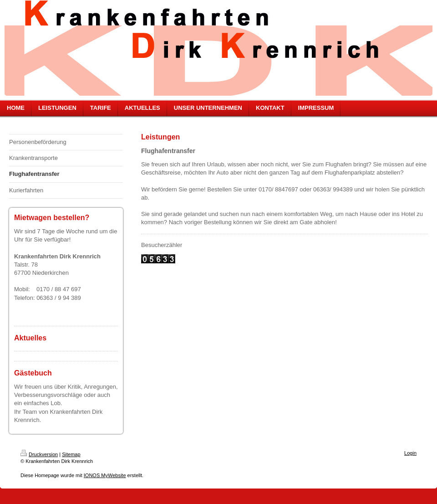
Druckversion (39, 454)
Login (410, 453)
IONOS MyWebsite (105, 475)
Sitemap (71, 454)
